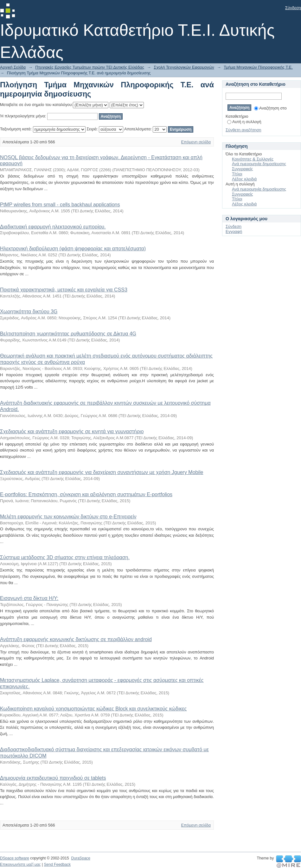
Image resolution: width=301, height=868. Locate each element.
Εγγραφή (234, 231)
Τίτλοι (237, 174)
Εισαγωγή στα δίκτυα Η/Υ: (29, 598)
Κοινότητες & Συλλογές (253, 159)
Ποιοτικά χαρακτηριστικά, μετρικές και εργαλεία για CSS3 (64, 290)
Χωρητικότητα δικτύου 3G (29, 312)
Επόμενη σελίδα (196, 142)
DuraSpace (80, 858)
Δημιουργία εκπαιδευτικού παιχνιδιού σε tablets (53, 778)
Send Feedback (57, 865)
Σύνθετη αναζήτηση (243, 130)
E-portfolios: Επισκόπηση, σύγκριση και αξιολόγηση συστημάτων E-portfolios (86, 494)
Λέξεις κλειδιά (244, 179)
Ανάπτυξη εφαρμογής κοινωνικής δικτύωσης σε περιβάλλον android (76, 639)
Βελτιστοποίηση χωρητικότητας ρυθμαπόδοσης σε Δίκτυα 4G (68, 334)
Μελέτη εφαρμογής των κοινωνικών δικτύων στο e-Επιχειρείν (68, 517)
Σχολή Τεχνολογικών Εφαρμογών (184, 67)
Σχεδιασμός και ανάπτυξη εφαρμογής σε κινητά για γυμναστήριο (72, 431)
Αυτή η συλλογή (244, 122)
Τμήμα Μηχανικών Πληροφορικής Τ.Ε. (258, 67)
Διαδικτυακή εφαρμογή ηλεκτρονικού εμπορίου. (53, 227)
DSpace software (15, 858)
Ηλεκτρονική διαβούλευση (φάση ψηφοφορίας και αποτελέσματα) (73, 249)
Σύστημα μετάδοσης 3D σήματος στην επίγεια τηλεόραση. (65, 557)
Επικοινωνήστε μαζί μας (20, 865)
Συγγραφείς (242, 169)
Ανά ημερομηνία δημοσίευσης (259, 164)
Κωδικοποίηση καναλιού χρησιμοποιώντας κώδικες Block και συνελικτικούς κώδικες (93, 709)
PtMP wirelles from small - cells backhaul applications (60, 205)
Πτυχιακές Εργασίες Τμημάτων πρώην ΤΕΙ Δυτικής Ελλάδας (90, 67)
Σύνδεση (293, 8)
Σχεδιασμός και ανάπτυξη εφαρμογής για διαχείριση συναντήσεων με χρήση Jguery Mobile (102, 472)
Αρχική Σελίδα (13, 67)
